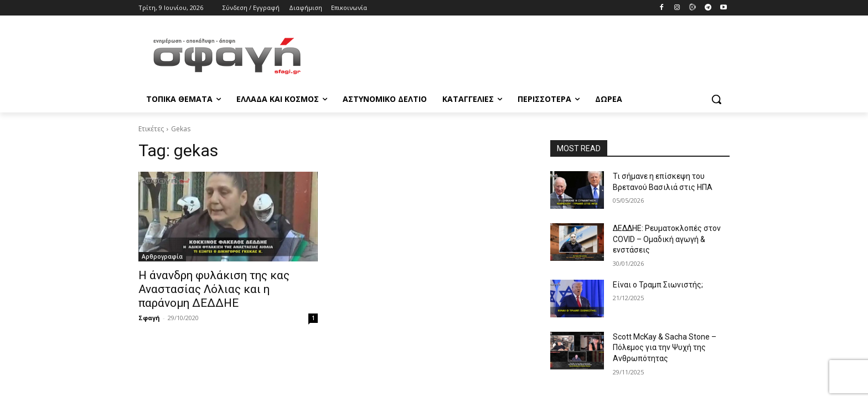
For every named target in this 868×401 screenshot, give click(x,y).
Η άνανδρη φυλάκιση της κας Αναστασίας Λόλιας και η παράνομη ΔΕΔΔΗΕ (214, 289)
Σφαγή (149, 318)
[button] (716, 99)
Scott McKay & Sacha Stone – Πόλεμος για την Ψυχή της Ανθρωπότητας (665, 348)
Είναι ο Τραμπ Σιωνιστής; (658, 285)
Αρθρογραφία (162, 256)
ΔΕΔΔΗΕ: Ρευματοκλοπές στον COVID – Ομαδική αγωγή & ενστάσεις (667, 239)
